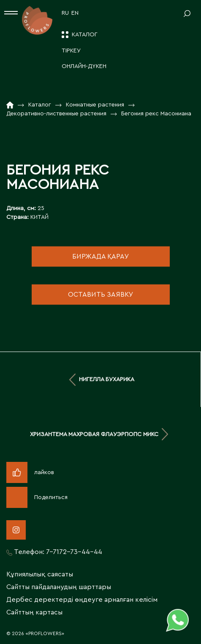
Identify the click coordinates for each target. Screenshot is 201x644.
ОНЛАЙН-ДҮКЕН (84, 66)
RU (65, 13)
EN (75, 13)
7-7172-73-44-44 (74, 552)
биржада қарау (101, 257)
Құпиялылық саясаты (40, 574)
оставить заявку (101, 295)
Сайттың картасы (34, 612)
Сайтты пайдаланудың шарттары (59, 587)
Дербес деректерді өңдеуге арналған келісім (82, 600)
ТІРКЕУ (71, 51)
